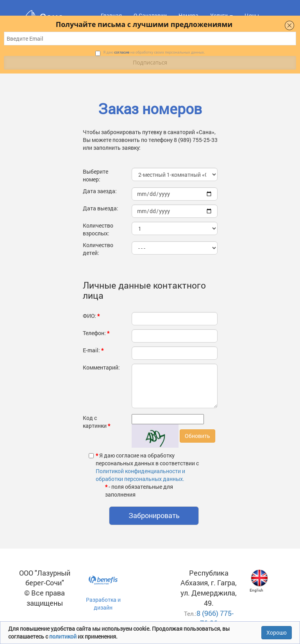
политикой (63, 636)
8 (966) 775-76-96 (215, 618)
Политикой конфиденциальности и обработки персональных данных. (140, 475)
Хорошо (277, 632)
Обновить (197, 436)
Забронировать (154, 515)
